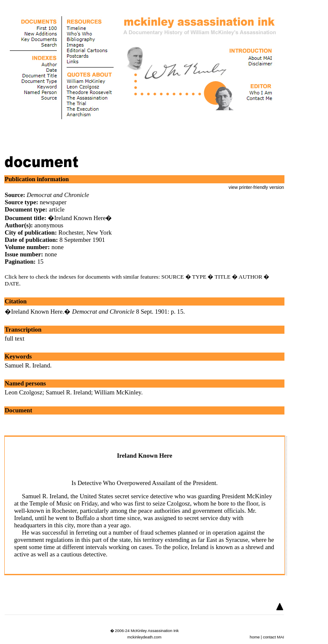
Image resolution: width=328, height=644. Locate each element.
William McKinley (118, 392)
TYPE (199, 277)
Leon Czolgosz (23, 392)
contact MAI (274, 637)
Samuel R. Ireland (27, 365)
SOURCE (173, 277)
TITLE (223, 277)
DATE (12, 284)
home (255, 637)
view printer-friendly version (256, 187)
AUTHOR (251, 277)
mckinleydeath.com (144, 637)
